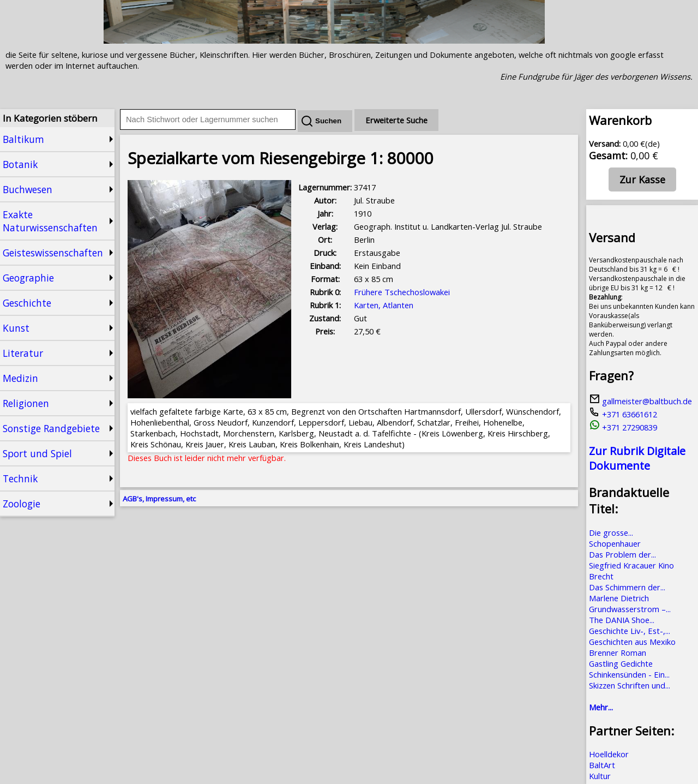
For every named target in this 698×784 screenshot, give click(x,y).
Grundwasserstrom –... (630, 609)
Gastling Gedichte (621, 663)
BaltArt (602, 765)
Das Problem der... (622, 554)
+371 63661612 (623, 414)
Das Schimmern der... (627, 587)
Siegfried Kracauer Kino (631, 565)
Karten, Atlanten (384, 305)
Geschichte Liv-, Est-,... (630, 631)
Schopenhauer (615, 543)
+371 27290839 (623, 427)
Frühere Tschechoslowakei (402, 292)
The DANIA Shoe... (622, 620)
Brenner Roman (618, 653)
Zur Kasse (642, 179)
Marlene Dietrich (619, 598)
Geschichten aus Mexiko (632, 642)
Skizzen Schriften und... (630, 685)
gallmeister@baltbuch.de (640, 401)
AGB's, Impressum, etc (159, 499)
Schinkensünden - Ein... (629, 674)
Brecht (601, 576)
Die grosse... (611, 532)
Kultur (600, 776)
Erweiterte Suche (396, 120)
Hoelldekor (609, 754)
